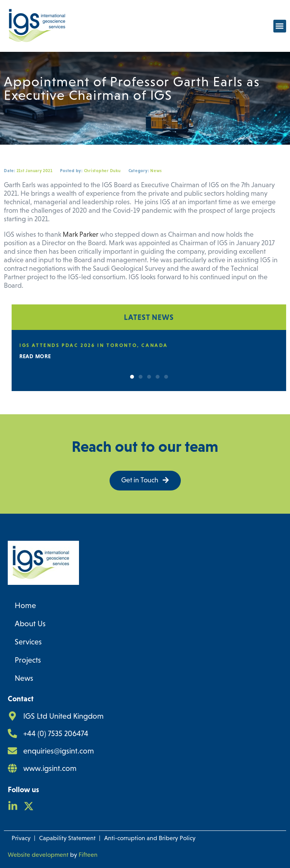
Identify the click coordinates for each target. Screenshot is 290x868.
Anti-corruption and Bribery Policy (150, 838)
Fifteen (88, 855)
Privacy (21, 838)
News (24, 678)
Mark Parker (81, 234)
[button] (280, 26)
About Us (30, 624)
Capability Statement (67, 838)
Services (28, 642)
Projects (28, 660)
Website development (38, 855)
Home (25, 605)
